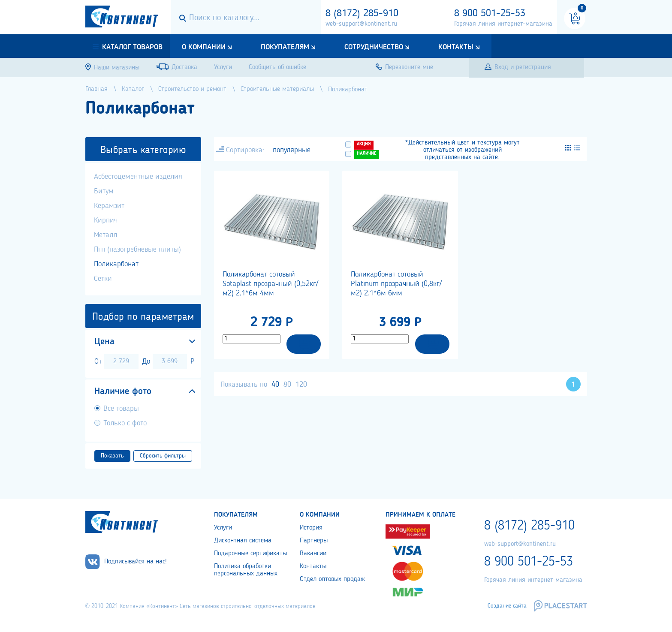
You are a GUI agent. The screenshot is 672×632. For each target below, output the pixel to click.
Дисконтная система (243, 541)
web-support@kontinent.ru (361, 24)
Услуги (223, 528)
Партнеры (314, 541)
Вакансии (313, 554)
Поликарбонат (116, 264)
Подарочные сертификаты (250, 554)
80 (287, 385)
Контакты (456, 47)
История (311, 528)
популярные (292, 150)
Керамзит (109, 206)
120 (301, 385)
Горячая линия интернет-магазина (503, 24)
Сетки (103, 279)
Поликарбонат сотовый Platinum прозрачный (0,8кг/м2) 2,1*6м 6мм (396, 284)
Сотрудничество (374, 47)
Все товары (121, 409)
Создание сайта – (509, 606)
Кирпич (106, 220)
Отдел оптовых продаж (332, 579)
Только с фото (125, 423)
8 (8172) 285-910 (362, 14)
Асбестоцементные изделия (138, 177)
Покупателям (285, 47)
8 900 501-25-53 (490, 14)
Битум (104, 191)
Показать (112, 456)
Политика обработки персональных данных (246, 570)
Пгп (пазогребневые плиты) (137, 250)
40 (275, 385)
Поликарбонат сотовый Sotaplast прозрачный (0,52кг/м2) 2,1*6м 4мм (270, 284)
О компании (204, 47)
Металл (105, 235)
